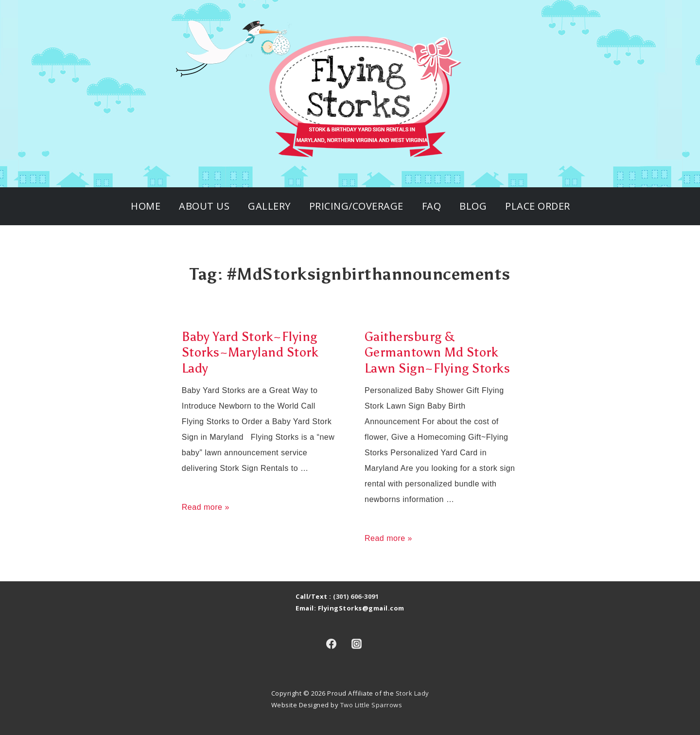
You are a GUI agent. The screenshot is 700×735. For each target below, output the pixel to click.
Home (146, 206)
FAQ (432, 206)
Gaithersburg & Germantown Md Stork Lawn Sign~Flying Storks (437, 352)
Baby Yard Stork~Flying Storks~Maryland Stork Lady (250, 352)
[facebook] (331, 644)
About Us (204, 206)
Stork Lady (412, 693)
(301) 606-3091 (356, 596)
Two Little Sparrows (371, 705)
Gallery (269, 206)
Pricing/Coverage (356, 206)
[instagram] (357, 644)
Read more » (206, 507)
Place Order (538, 206)
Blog (473, 206)
